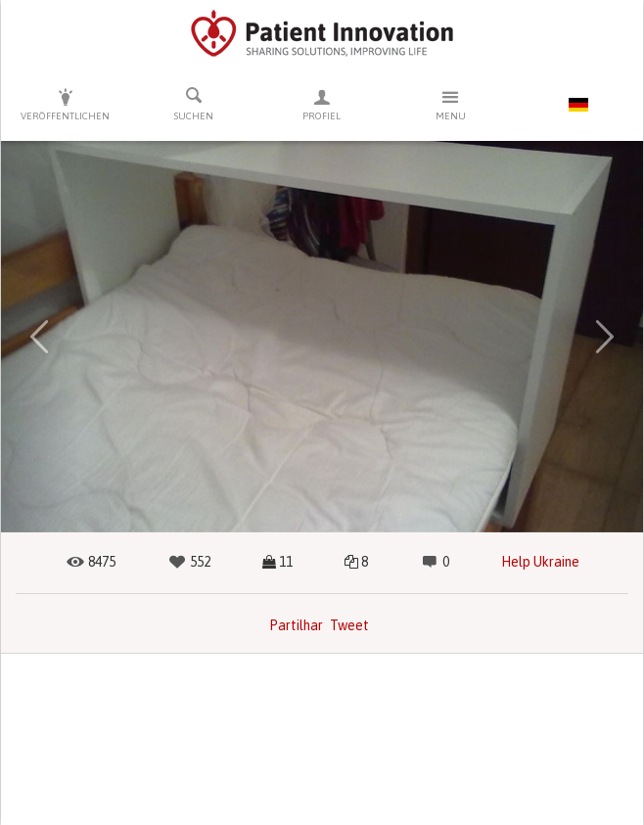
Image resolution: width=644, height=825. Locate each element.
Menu (451, 104)
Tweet (349, 625)
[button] (40, 337)
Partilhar (296, 625)
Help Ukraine (540, 562)
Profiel (322, 104)
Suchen (193, 104)
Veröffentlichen (65, 104)
